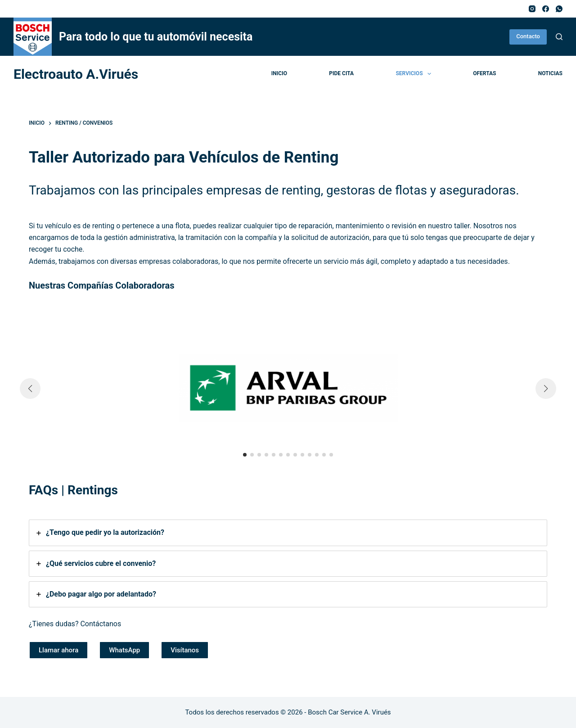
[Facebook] (546, 9)
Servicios (415, 74)
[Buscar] (559, 37)
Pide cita (341, 73)
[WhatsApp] (559, 9)
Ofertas (484, 73)
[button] (245, 455)
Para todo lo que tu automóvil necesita (156, 37)
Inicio (279, 73)
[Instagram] (532, 9)
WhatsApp (124, 650)
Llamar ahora (58, 650)
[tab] (288, 533)
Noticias (550, 73)
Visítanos (185, 650)
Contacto (528, 36)
